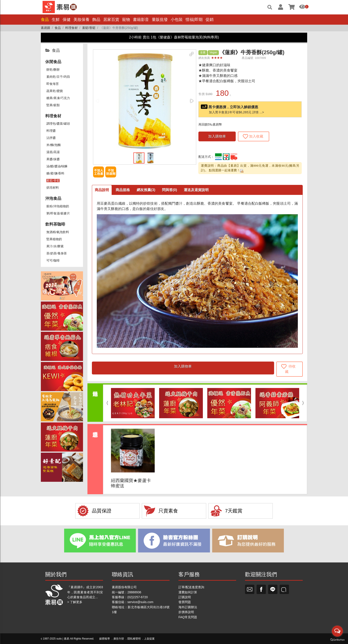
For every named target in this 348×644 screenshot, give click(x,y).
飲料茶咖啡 (55, 224)
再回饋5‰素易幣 (210, 124)
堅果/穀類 (53, 105)
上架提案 (149, 639)
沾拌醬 (51, 138)
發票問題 (185, 602)
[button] (192, 54)
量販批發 (160, 20)
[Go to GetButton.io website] (337, 640)
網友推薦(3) (146, 190)
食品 (45, 20)
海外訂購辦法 (188, 607)
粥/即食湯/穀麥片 (58, 213)
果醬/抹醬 (53, 159)
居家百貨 (111, 20)
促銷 (210, 20)
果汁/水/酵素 (55, 246)
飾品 (96, 20)
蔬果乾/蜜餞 (55, 91)
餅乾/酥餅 (53, 70)
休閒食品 (53, 62)
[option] (133, 403)
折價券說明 (186, 612)
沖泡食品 (53, 198)
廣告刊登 (119, 639)
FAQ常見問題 (188, 617)
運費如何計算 (188, 592)
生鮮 (56, 20)
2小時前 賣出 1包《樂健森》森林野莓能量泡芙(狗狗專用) (174, 37)
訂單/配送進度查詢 (191, 587)
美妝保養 (81, 20)
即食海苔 (53, 84)
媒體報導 (105, 639)
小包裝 (177, 20)
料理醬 (51, 131)
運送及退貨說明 (196, 190)
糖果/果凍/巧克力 (58, 98)
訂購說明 (185, 597)
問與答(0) (170, 190)
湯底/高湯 (53, 152)
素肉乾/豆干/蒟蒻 (58, 77)
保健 (67, 20)
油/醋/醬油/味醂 (57, 166)
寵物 (126, 20)
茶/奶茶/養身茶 (57, 253)
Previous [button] (106, 403)
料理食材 (53, 116)
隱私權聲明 (134, 639)
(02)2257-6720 (138, 597)
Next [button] (304, 403)
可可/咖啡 (53, 261)
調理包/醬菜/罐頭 (58, 124)
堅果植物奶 (54, 239)
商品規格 (123, 190)
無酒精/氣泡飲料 (58, 232)
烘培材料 (53, 188)
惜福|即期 (194, 20)
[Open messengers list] (337, 631)
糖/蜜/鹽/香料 (55, 173)
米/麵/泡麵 (53, 145)
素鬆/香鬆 (53, 181)
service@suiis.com (140, 602)
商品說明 (102, 190)
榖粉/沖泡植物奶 (58, 206)
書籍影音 (141, 20)
